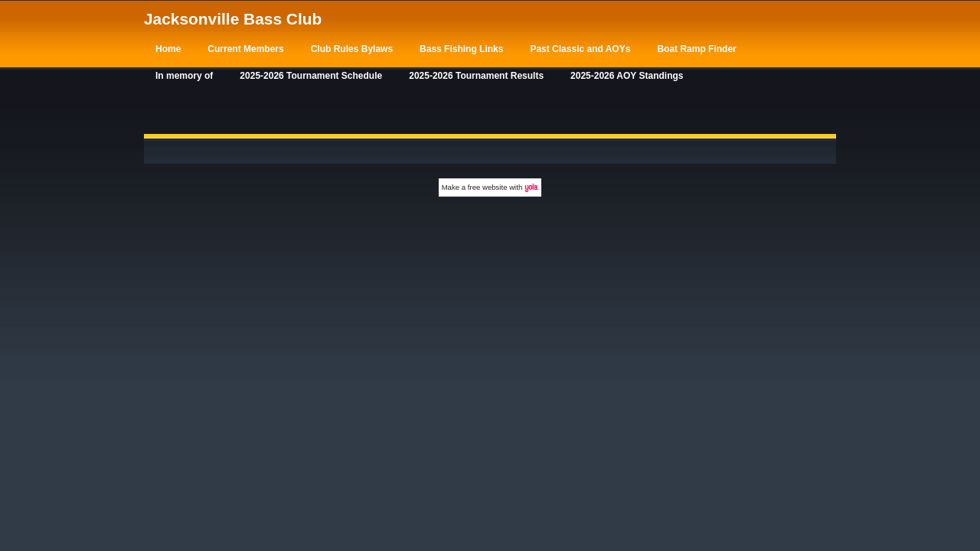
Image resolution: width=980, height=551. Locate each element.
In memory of (184, 76)
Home (168, 49)
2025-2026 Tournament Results (476, 76)
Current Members (245, 49)
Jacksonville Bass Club (233, 19)
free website (488, 187)
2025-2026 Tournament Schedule (311, 76)
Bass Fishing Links (461, 49)
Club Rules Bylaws (352, 49)
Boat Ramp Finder (696, 49)
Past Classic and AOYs (580, 49)
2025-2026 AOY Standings (627, 76)
